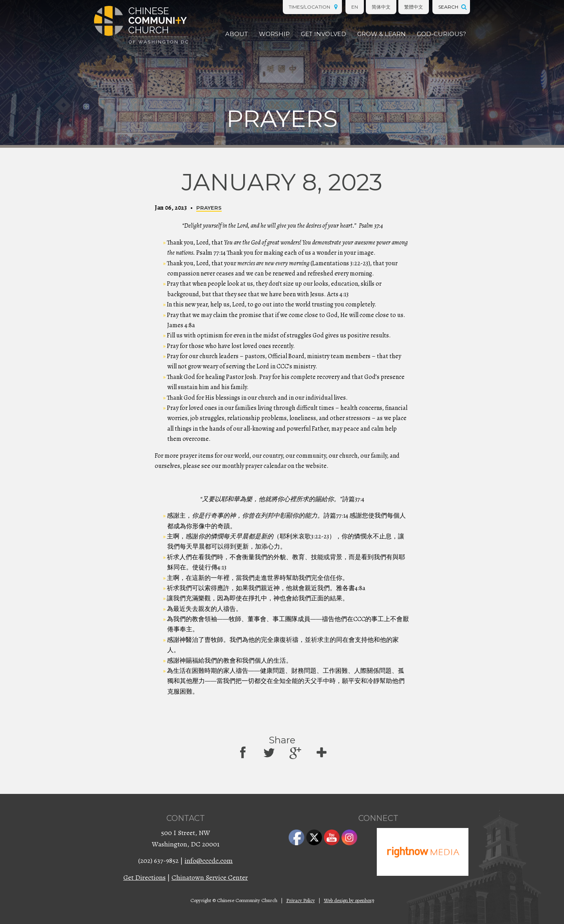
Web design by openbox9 (349, 900)
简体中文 (381, 7)
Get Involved (324, 34)
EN (355, 7)
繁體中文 (414, 7)
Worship (274, 34)
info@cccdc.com (209, 861)
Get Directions (145, 877)
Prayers (209, 208)
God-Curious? (441, 34)
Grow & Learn (381, 34)
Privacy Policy (301, 900)
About (237, 34)
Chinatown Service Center (210, 877)
